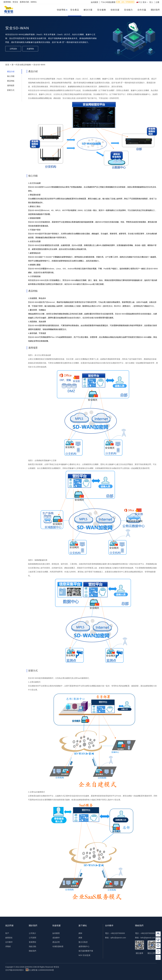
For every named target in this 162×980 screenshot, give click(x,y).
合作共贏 (142, 10)
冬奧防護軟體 (58, 946)
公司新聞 (32, 938)
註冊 (157, 2)
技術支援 (115, 10)
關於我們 (155, 10)
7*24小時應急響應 (108, 2)
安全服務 (102, 10)
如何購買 (94, 2)
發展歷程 (32, 942)
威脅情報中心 (84, 946)
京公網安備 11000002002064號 (40, 970)
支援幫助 (30, 49)
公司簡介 (32, 933)
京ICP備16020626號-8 (14, 970)
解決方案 (88, 10)
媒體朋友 (9, 938)
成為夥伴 (56, 938)
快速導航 (61, 10)
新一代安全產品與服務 (21, 65)
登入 (151, 2)
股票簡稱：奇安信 (11, 2)
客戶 (7, 933)
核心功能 (11, 76)
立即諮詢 (13, 49)
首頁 (7, 65)
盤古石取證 (83, 942)
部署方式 (11, 90)
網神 (80, 933)
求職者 (8, 946)
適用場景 (11, 85)
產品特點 (11, 81)
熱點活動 (32, 946)
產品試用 (56, 942)
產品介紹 (11, 71)
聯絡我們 (32, 951)
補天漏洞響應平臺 (86, 951)
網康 (80, 938)
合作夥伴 (9, 942)
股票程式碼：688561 (28, 2)
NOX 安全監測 (84, 955)
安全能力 (128, 10)
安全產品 (75, 10)
